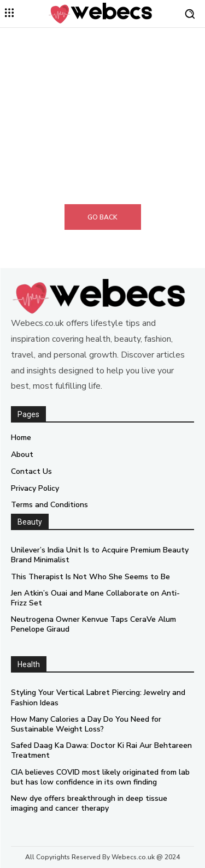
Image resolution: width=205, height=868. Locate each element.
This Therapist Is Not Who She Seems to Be (90, 577)
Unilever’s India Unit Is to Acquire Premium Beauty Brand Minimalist (100, 555)
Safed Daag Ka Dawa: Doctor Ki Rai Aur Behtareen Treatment (101, 750)
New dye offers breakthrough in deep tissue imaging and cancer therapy (89, 803)
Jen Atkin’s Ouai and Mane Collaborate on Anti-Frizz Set (95, 598)
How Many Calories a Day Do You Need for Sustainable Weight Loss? (86, 724)
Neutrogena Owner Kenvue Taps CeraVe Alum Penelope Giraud (93, 624)
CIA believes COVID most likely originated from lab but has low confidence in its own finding (100, 777)
